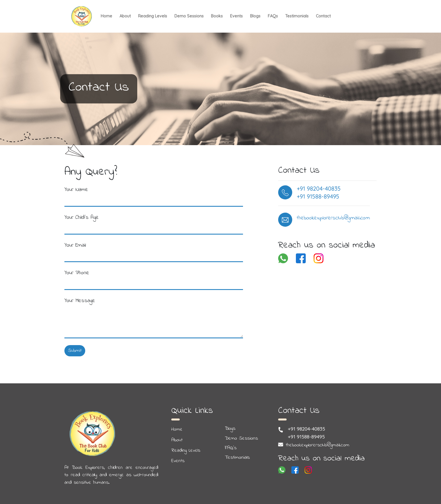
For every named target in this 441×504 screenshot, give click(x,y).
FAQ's (231, 448)
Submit (75, 351)
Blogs (255, 16)
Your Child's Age (82, 217)
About (125, 16)
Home (106, 16)
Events (236, 16)
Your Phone (77, 273)
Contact (323, 16)
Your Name (76, 190)
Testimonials (297, 16)
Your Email (75, 245)
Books (217, 16)
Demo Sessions (189, 16)
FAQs (273, 16)
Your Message (80, 301)
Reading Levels (153, 16)
